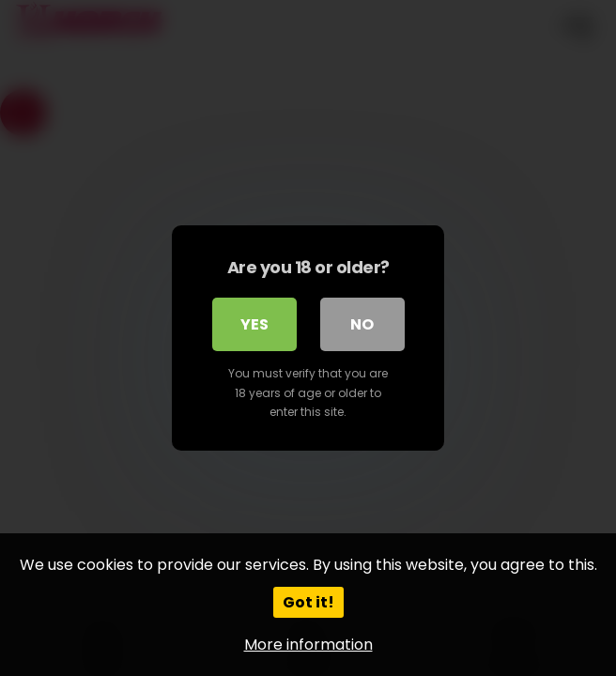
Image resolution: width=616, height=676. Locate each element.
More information (308, 645)
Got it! (308, 602)
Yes (254, 324)
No (362, 324)
